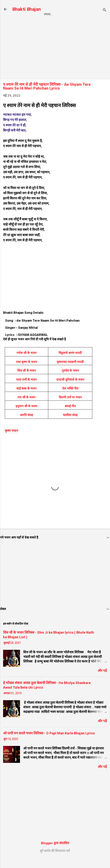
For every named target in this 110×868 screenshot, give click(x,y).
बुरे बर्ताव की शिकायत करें (55, 860)
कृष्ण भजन (11, 439)
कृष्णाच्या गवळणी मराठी (70, 371)
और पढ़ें (102, 679)
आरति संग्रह (26, 424)
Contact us (78, 22)
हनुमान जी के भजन (26, 415)
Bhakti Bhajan (27, 9)
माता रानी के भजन (26, 388)
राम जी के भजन (26, 406)
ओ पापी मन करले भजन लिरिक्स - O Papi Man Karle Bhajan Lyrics (49, 742)
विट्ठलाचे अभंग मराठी (70, 362)
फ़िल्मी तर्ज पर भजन (70, 406)
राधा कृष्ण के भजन (27, 371)
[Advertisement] (55, 58)
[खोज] (105, 10)
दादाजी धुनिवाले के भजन (70, 388)
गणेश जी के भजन (27, 362)
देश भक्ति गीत (70, 397)
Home (27, 22)
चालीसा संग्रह (70, 424)
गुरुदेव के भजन (70, 379)
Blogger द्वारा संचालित (55, 852)
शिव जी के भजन (27, 379)
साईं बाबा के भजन (26, 397)
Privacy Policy (50, 22)
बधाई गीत (70, 415)
